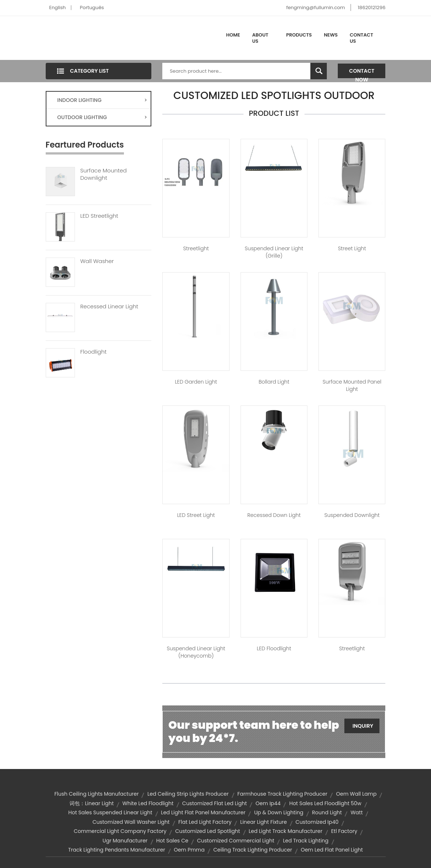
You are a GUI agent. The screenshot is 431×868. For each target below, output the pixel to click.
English (58, 7)
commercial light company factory (120, 831)
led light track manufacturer (286, 831)
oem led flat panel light (332, 850)
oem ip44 (268, 803)
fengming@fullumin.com (316, 7)
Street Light (352, 248)
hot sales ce (172, 841)
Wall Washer (97, 261)
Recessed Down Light (274, 515)
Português (92, 7)
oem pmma (189, 850)
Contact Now (362, 73)
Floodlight (94, 352)
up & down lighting (279, 812)
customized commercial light (236, 841)
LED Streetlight (99, 216)
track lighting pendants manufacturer (116, 850)
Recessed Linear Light (109, 307)
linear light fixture (263, 822)
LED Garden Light (196, 382)
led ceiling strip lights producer (188, 794)
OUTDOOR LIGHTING (102, 117)
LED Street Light (196, 515)
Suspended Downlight (352, 515)
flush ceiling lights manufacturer (97, 794)
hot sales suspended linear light (110, 812)
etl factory (344, 831)
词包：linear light (92, 803)
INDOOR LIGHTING (102, 100)
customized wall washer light (131, 822)
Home (233, 35)
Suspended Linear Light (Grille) (274, 252)
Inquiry (363, 726)
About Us (260, 38)
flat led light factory (205, 822)
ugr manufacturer (125, 841)
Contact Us (362, 38)
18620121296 (372, 7)
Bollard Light (274, 382)
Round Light (327, 812)
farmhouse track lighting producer (282, 794)
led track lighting (306, 841)
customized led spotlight (207, 831)
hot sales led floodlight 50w (325, 803)
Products (299, 35)
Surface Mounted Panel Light (352, 385)
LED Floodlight (274, 648)
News (331, 35)
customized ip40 (317, 822)
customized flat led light (214, 803)
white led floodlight (148, 803)
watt (357, 812)
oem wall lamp (356, 794)
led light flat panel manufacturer (203, 812)
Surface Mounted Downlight (104, 174)
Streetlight (196, 248)
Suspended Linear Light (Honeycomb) (196, 652)
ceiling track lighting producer (252, 850)
